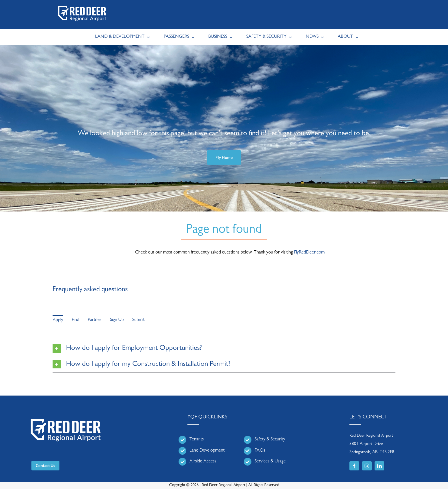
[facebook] (354, 466)
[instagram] (367, 466)
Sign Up (117, 320)
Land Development (207, 451)
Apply (58, 320)
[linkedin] (379, 466)
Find (75, 320)
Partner (95, 320)
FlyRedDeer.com (309, 253)
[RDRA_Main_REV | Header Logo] (82, 5)
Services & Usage (270, 462)
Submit (138, 320)
